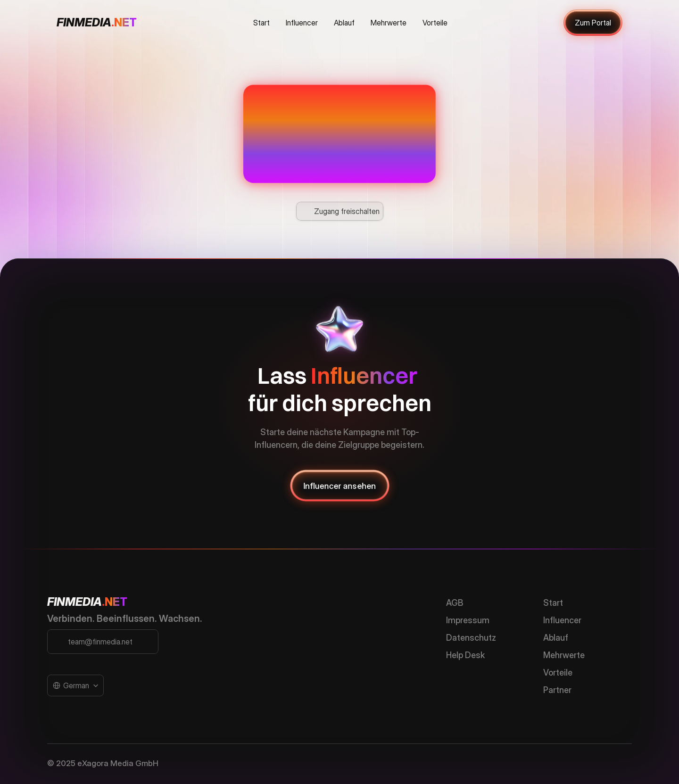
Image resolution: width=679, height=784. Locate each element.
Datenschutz (471, 638)
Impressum (468, 620)
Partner (557, 690)
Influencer (562, 620)
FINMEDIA (75, 602)
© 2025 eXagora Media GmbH (103, 763)
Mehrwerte (564, 655)
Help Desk (465, 655)
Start (553, 603)
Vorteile (558, 673)
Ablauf (556, 638)
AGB (455, 603)
